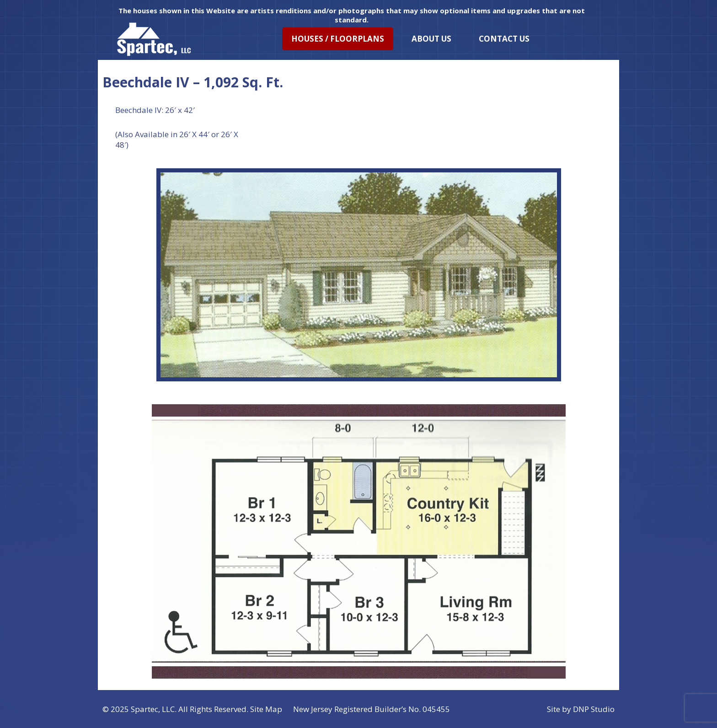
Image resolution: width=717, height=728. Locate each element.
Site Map (266, 709)
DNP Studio (594, 709)
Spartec (144, 709)
